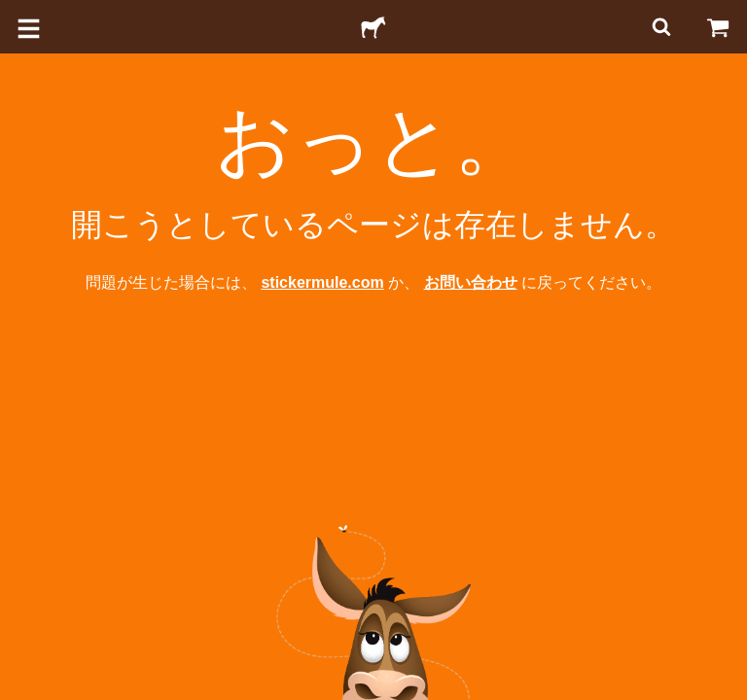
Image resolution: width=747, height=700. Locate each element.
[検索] (659, 27)
